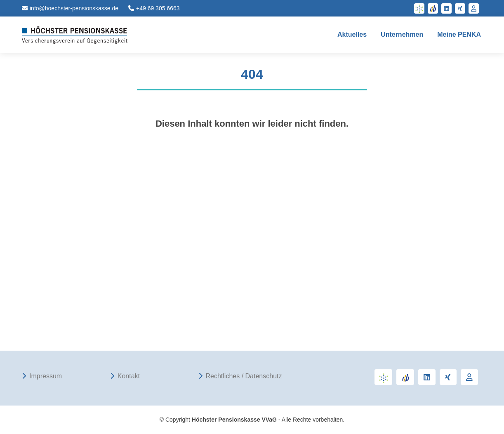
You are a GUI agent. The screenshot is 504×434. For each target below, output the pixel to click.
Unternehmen (402, 34)
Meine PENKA (459, 34)
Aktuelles (352, 34)
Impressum (46, 376)
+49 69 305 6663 (154, 8)
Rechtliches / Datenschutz (244, 376)
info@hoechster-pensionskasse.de (70, 8)
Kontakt (129, 376)
